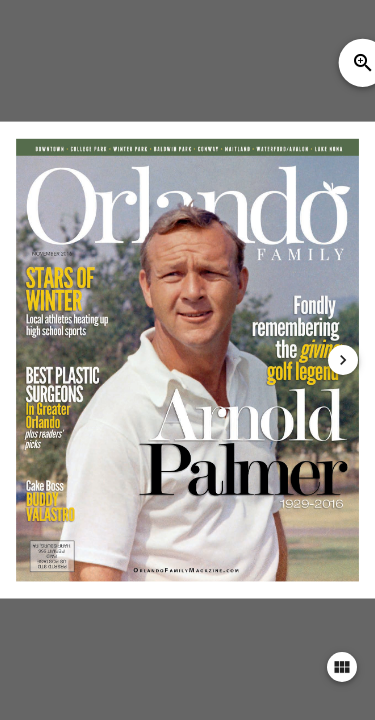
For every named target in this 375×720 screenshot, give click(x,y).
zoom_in (363, 63)
